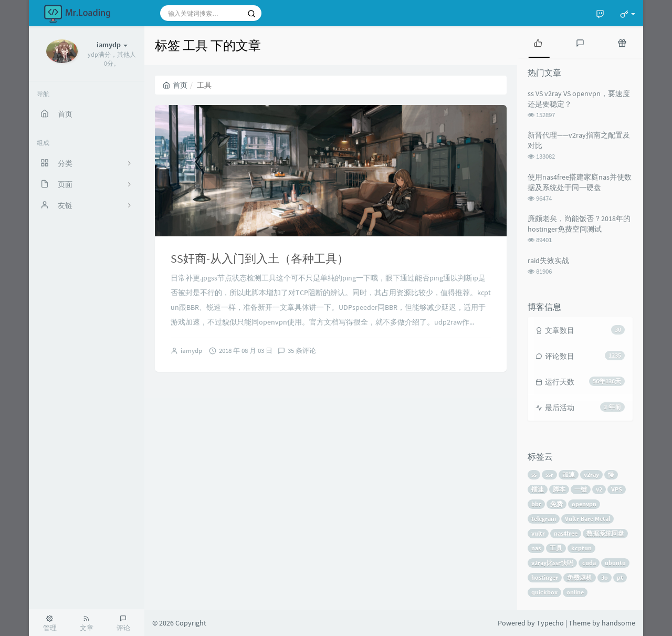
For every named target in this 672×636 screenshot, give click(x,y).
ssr (549, 475)
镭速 (538, 489)
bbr (536, 504)
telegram (544, 519)
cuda (589, 563)
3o (605, 577)
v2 (599, 489)
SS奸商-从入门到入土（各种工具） (260, 258)
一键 (581, 489)
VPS (617, 489)
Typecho (550, 623)
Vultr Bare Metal (587, 519)
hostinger (545, 577)
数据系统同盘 (605, 533)
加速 (569, 475)
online (575, 592)
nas (536, 548)
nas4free (566, 533)
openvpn (584, 504)
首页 (175, 85)
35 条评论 (302, 351)
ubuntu (615, 563)
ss (534, 475)
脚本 (559, 489)
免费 (556, 504)
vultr (538, 533)
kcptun (581, 548)
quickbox (544, 592)
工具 (556, 548)
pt (620, 577)
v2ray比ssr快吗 (552, 563)
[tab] (538, 42)
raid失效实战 (548, 260)
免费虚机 (580, 577)
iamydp (191, 351)
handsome (618, 623)
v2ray (591, 475)
